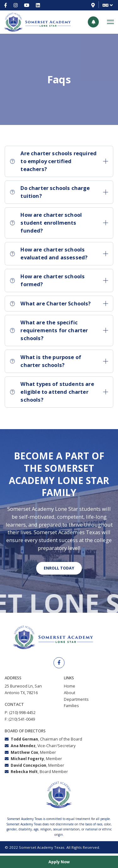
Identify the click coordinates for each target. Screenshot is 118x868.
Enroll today (59, 569)
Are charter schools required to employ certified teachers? (59, 161)
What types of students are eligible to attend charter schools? (59, 392)
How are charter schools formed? (59, 280)
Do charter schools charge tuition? (59, 192)
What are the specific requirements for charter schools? (59, 330)
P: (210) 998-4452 (20, 714)
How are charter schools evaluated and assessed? (59, 253)
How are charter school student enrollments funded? (59, 222)
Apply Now (59, 861)
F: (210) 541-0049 (20, 720)
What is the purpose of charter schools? (59, 361)
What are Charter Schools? (59, 303)
